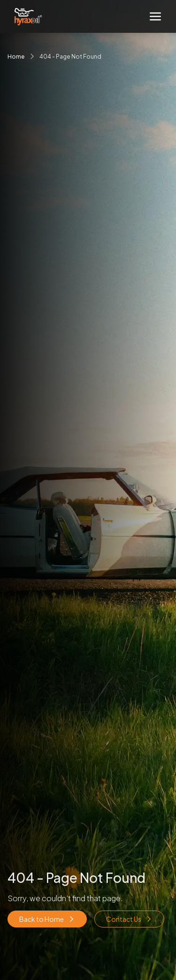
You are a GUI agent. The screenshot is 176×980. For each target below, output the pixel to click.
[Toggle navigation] (155, 16)
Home (16, 57)
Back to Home (47, 919)
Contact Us (129, 919)
